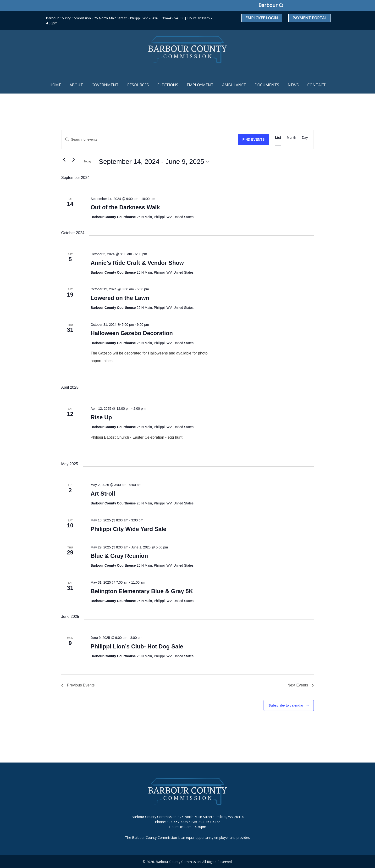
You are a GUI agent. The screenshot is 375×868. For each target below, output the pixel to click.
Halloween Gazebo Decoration (132, 333)
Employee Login (262, 18)
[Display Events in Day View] (305, 138)
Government (105, 85)
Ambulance (234, 85)
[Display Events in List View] (278, 138)
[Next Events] (73, 160)
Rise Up (101, 417)
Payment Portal (310, 18)
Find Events (254, 139)
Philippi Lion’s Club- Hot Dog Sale (137, 646)
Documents (267, 85)
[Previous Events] (64, 160)
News (293, 85)
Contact (317, 85)
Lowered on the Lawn (120, 298)
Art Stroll (103, 494)
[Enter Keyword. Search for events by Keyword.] (150, 140)
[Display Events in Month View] (291, 138)
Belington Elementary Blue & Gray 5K (142, 591)
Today (88, 161)
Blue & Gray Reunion (119, 556)
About (76, 85)
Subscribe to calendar (286, 705)
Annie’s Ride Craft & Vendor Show (137, 263)
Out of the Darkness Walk (125, 207)
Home (55, 85)
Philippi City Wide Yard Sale (129, 529)
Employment (200, 85)
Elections (168, 85)
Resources (138, 85)
